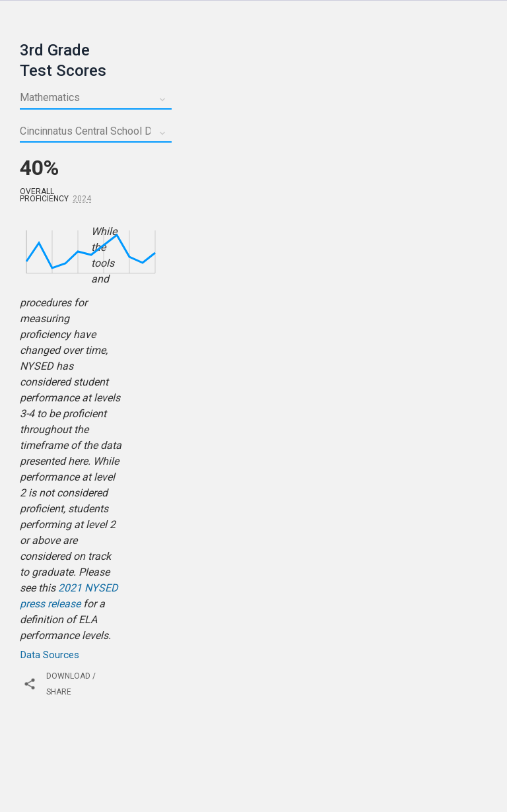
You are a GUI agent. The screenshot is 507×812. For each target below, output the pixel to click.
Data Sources (50, 655)
